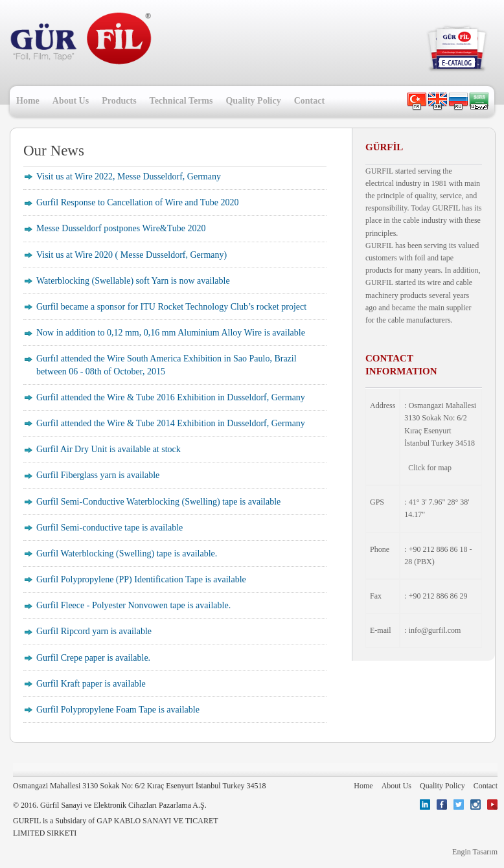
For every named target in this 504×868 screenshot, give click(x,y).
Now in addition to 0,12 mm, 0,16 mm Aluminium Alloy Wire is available (171, 333)
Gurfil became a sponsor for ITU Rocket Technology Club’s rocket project (171, 307)
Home (28, 101)
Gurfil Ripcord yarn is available (94, 631)
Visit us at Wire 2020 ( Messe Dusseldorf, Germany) (132, 255)
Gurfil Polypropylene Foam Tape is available (118, 710)
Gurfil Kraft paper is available (91, 684)
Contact (309, 101)
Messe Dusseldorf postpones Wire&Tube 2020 (121, 228)
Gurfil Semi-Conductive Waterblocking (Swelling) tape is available (158, 502)
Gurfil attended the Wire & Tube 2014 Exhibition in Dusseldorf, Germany (171, 423)
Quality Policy (253, 101)
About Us (71, 101)
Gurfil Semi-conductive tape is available (109, 528)
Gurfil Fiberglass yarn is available (98, 475)
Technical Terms (181, 101)
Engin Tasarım (475, 852)
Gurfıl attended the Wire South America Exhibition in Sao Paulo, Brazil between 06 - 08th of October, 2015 (166, 365)
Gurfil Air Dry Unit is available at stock (109, 449)
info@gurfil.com (435, 630)
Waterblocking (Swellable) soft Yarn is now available (133, 281)
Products (119, 101)
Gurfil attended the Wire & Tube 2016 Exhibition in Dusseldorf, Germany (171, 397)
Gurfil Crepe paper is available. (93, 658)
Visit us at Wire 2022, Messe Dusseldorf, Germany (129, 177)
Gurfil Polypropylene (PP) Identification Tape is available (141, 579)
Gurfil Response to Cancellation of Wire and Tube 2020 (138, 202)
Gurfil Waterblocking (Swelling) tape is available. (127, 554)
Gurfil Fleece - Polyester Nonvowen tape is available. (133, 605)
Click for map (430, 468)
